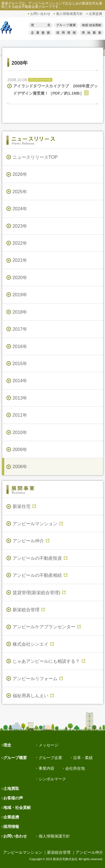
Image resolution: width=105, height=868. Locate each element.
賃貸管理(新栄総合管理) (39, 592)
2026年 (20, 174)
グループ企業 (50, 758)
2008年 (20, 466)
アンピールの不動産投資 (40, 558)
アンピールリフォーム (38, 678)
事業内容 (46, 768)
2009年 (20, 449)
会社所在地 (75, 768)
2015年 (20, 363)
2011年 (20, 415)
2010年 (20, 432)
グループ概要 (15, 758)
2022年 (20, 243)
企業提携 (95, 14)
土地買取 (11, 788)
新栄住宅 (24, 506)
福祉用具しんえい (33, 696)
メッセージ (48, 745)
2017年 (20, 329)
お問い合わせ (40, 14)
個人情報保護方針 (69, 14)
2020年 (20, 277)
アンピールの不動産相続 (40, 575)
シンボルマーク (52, 779)
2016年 (20, 346)
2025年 (20, 192)
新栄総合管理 (29, 610)
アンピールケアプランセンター (47, 627)
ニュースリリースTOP (35, 157)
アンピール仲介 (31, 541)
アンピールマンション (38, 524)
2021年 (20, 260)
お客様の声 (13, 798)
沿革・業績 (83, 758)
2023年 (20, 226)
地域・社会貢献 (17, 808)
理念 (7, 745)
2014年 (20, 381)
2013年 (20, 398)
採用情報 (11, 827)
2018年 (20, 312)
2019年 (20, 295)
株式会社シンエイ (33, 644)
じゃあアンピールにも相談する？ (49, 661)
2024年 (20, 209)
